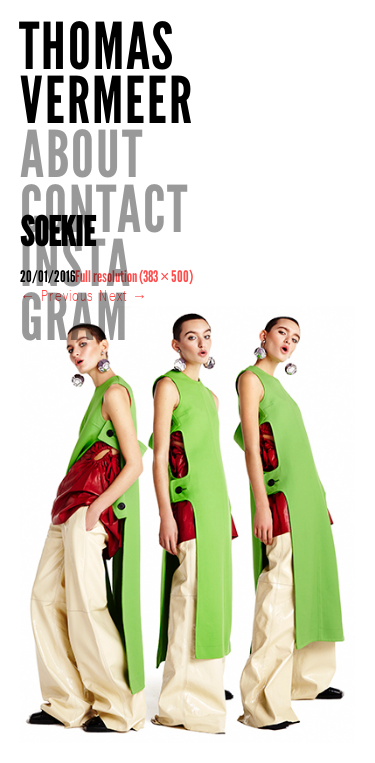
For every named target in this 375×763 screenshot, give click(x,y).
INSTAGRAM (76, 290)
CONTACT (104, 209)
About (82, 154)
